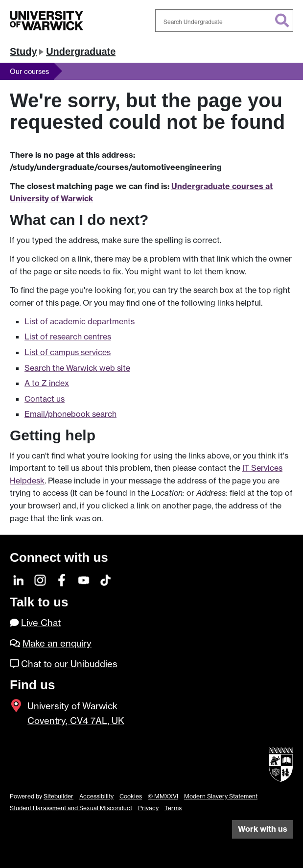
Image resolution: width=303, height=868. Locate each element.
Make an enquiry (57, 643)
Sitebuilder (58, 796)
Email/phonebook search (70, 414)
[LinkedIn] (19, 579)
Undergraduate (81, 51)
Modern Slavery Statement (221, 796)
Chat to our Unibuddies (69, 664)
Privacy (148, 808)
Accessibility (96, 796)
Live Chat (41, 623)
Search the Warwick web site (77, 368)
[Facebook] (62, 579)
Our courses (29, 71)
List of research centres (68, 337)
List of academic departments (80, 321)
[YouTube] (84, 579)
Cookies (131, 796)
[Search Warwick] (224, 21)
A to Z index (47, 383)
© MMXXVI (163, 796)
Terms (173, 808)
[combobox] (224, 21)
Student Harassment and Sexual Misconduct (71, 808)
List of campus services (68, 352)
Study (23, 51)
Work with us (263, 829)
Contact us (45, 399)
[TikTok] (105, 579)
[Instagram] (40, 579)
